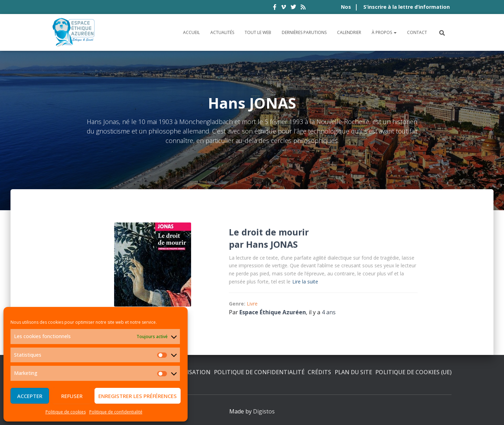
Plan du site (353, 372)
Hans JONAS (272, 244)
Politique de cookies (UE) (413, 372)
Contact (417, 32)
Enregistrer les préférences (138, 396)
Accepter (30, 396)
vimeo (283, 8)
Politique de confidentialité (116, 412)
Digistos (264, 411)
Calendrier (349, 32)
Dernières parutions (304, 32)
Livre (252, 304)
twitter (293, 8)
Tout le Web (258, 32)
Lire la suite (305, 282)
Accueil (191, 32)
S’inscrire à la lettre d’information (407, 7)
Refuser (72, 396)
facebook (275, 8)
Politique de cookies (66, 412)
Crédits (319, 372)
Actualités (222, 32)
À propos (384, 32)
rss (303, 8)
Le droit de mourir (269, 232)
